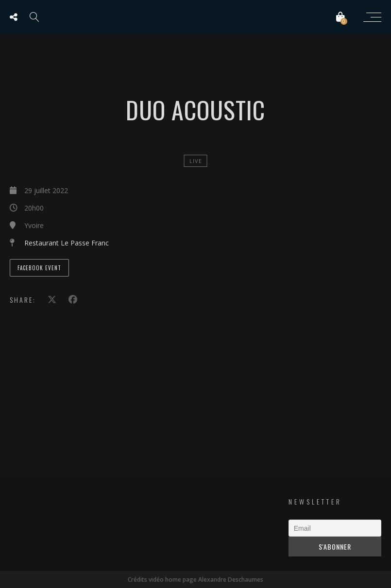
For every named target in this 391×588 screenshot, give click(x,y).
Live (196, 161)
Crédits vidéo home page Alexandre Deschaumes (195, 580)
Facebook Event (39, 268)
